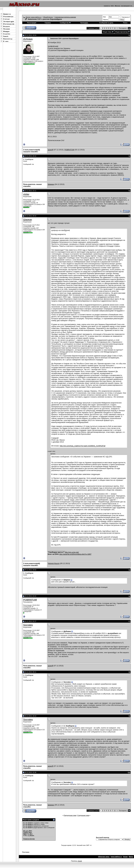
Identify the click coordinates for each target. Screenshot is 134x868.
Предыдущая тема (70, 815)
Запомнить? (125, 17)
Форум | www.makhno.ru (34, 17)
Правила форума (29, 839)
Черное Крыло (54, 563)
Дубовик (28, 39)
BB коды (26, 831)
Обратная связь (104, 857)
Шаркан (51, 184)
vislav (26, 194)
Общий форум (48, 17)
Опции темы (107, 32)
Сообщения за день (106, 23)
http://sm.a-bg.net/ (72, 552)
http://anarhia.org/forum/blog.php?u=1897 (75, 554)
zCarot (80, 861)
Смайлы (26, 832)
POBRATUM (69, 150)
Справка (48, 23)
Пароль (105, 20)
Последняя (123, 28)
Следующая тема (83, 815)
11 (115, 28)
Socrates (28, 625)
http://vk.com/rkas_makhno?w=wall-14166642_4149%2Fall (83, 446)
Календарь (84, 23)
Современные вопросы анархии (65, 17)
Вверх (131, 857)
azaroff (50, 150)
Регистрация (32, 23)
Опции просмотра (122, 32)
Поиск (125, 23)
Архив (125, 857)
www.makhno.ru (116, 857)
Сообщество (65, 23)
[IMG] (25, 834)
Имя (104, 17)
